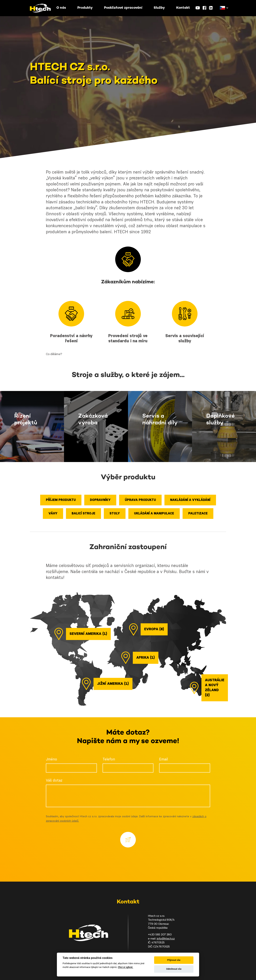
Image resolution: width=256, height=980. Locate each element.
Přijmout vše (174, 960)
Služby (159, 8)
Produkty (85, 8)
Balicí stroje (83, 514)
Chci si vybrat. (126, 967)
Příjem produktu (61, 500)
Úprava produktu (140, 500)
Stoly (115, 514)
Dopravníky (100, 500)
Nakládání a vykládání (190, 500)
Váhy (53, 514)
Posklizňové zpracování (123, 8)
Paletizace (198, 514)
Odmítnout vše (174, 969)
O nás (61, 8)
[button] (222, 8)
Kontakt (183, 8)
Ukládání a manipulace (154, 514)
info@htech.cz (166, 939)
